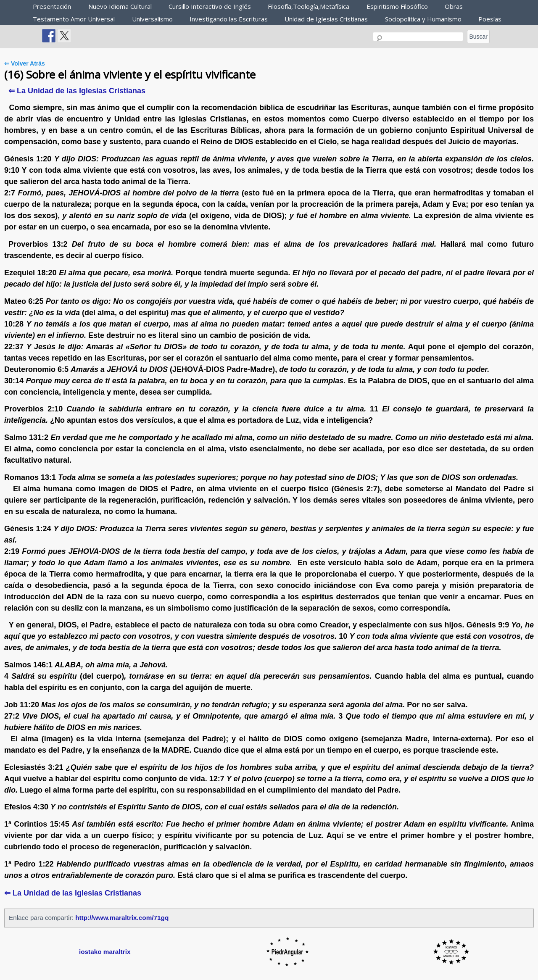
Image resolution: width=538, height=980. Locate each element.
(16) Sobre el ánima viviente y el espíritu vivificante (130, 74)
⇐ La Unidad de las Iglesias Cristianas (77, 91)
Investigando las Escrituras (229, 19)
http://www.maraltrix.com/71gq (122, 918)
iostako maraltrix (105, 952)
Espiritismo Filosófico (397, 6)
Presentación (52, 6)
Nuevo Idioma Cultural (120, 6)
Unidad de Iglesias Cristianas (326, 19)
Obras (454, 6)
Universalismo (152, 19)
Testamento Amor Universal (74, 19)
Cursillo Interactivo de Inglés (210, 6)
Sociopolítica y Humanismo (423, 19)
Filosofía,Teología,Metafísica (309, 6)
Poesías (490, 19)
